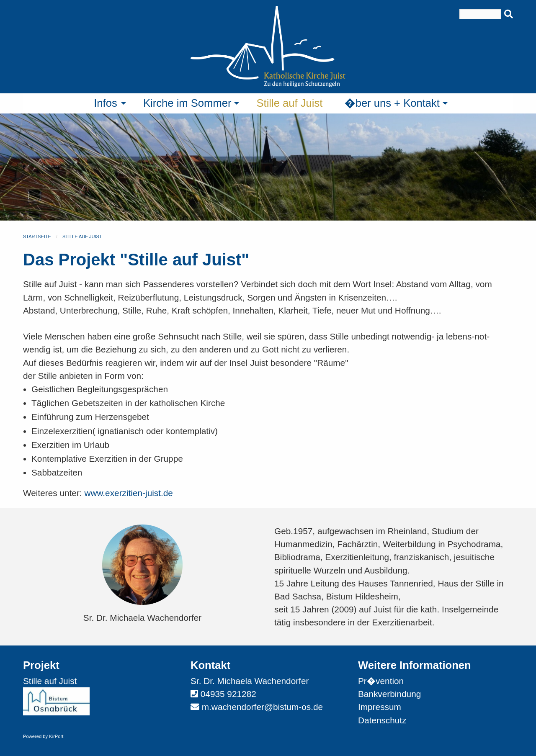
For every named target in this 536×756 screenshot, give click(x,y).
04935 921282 (228, 694)
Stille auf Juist (82, 237)
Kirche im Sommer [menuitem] (187, 103)
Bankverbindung (389, 694)
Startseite (37, 237)
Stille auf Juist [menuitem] (289, 103)
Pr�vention (381, 681)
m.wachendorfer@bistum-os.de (262, 707)
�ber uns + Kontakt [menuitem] (392, 103)
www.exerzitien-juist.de (129, 493)
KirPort (56, 736)
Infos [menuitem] (106, 103)
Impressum (380, 707)
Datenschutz (382, 720)
